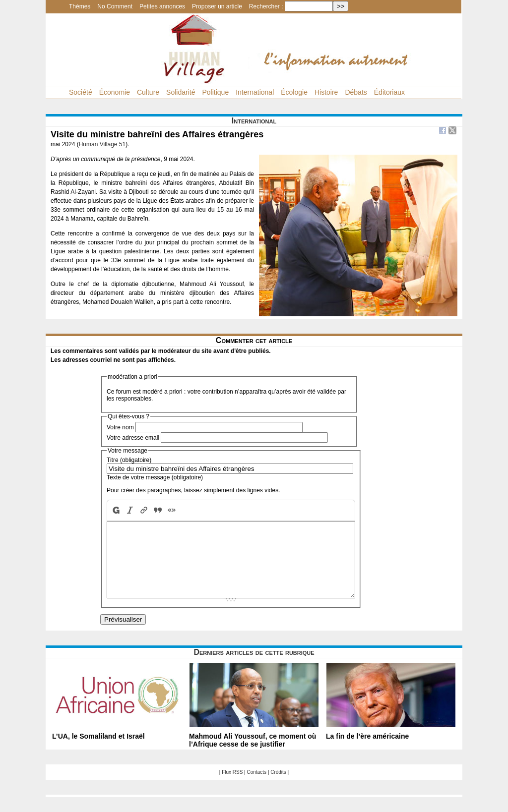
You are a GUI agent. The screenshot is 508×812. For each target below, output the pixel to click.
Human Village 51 (102, 144)
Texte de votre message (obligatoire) (155, 477)
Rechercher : (266, 6)
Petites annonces (162, 6)
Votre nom (120, 427)
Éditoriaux (389, 92)
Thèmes (80, 6)
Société (81, 92)
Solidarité (181, 92)
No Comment (115, 6)
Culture (148, 92)
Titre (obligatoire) (129, 460)
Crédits (278, 787)
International (255, 92)
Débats (356, 92)
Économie (115, 92)
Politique (215, 92)
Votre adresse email (133, 438)
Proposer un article (217, 6)
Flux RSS (232, 787)
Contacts (257, 787)
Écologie (294, 92)
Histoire (326, 92)
